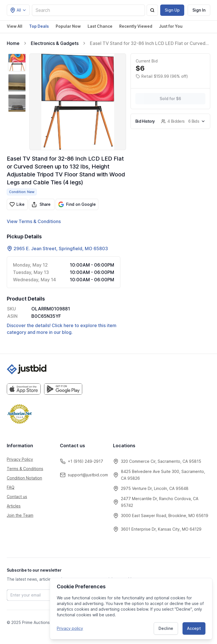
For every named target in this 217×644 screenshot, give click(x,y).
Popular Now (68, 26)
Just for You (171, 26)
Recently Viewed (136, 26)
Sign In (199, 10)
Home (13, 43)
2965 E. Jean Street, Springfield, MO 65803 (61, 248)
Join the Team (20, 515)
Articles (14, 506)
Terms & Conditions (25, 469)
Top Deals (39, 26)
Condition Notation (24, 478)
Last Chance (100, 26)
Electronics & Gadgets (55, 43)
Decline (166, 628)
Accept (194, 628)
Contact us (17, 497)
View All (15, 26)
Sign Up (172, 10)
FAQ (11, 487)
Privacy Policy (20, 459)
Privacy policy (70, 628)
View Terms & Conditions (34, 221)
